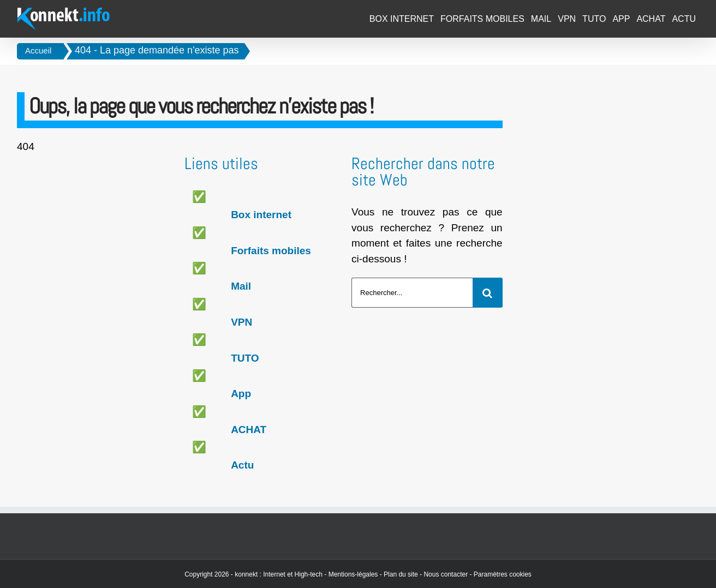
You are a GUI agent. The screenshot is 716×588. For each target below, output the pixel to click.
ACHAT (249, 430)
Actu (242, 465)
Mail (241, 286)
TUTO (245, 358)
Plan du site (401, 574)
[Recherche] (488, 293)
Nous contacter (446, 574)
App (241, 394)
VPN (241, 322)
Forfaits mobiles (271, 251)
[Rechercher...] (412, 293)
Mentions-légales (353, 574)
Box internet (261, 215)
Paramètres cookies (503, 574)
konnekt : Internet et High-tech (279, 574)
